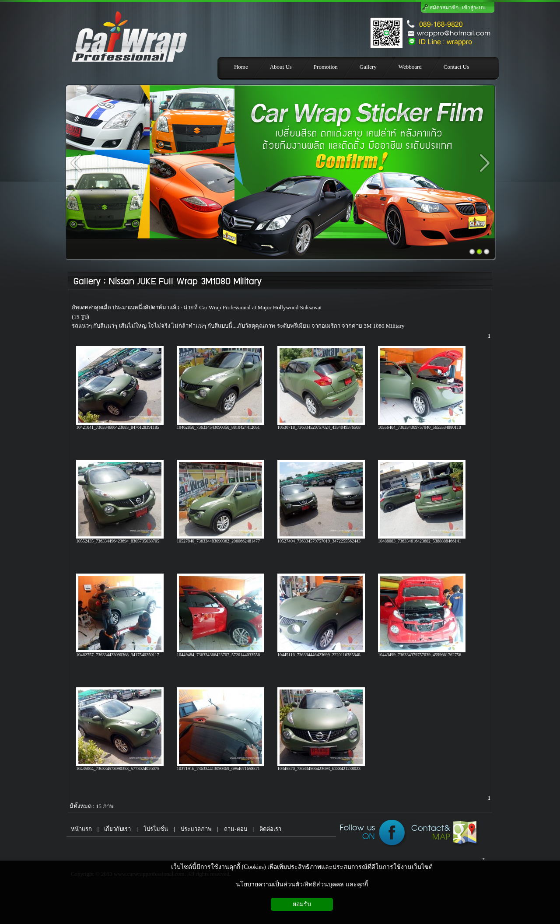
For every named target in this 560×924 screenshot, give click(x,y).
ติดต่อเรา (270, 829)
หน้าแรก (79, 829)
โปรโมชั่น (156, 829)
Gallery (87, 282)
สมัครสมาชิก (444, 7)
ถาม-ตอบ (235, 829)
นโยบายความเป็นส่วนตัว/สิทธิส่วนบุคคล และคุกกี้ (302, 884)
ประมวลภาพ (196, 829)
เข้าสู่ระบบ (474, 7)
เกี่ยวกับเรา (117, 829)
